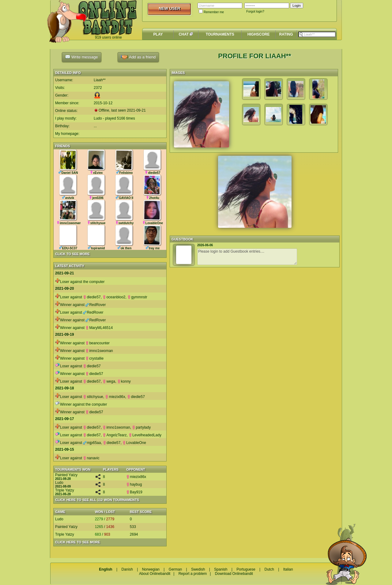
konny (124, 381)
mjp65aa (92, 443)
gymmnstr (137, 297)
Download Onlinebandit (234, 574)
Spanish (221, 569)
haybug (134, 484)
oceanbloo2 (114, 297)
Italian (288, 569)
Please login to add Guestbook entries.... (247, 257)
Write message (81, 57)
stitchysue (93, 397)
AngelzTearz (115, 435)
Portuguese (246, 569)
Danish (127, 569)
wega (109, 381)
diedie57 (92, 297)
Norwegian (151, 569)
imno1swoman (99, 351)
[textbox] (317, 34)
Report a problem (193, 574)
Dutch (269, 569)
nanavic (91, 458)
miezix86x (115, 397)
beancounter (98, 343)
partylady (141, 427)
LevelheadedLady (145, 435)
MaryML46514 (99, 328)
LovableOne (134, 443)
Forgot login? (255, 11)
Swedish (198, 569)
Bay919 (134, 492)
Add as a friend (138, 57)
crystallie (94, 358)
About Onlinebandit (155, 574)
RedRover (96, 305)
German (175, 569)
